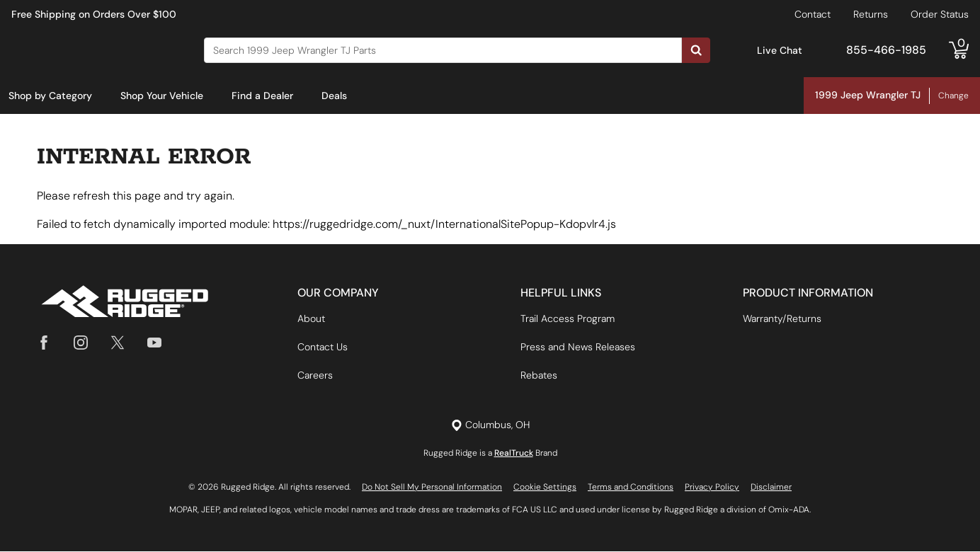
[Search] (443, 50)
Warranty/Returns (782, 319)
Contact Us (323, 347)
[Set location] (490, 426)
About (311, 319)
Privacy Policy (712, 488)
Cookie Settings (545, 488)
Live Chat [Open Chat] (780, 50)
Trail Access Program (568, 319)
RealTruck (514, 454)
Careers (315, 376)
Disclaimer (771, 488)
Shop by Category (50, 96)
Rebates (539, 376)
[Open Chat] (742, 51)
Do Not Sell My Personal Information (432, 488)
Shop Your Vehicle (162, 96)
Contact (813, 14)
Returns (871, 14)
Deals (334, 96)
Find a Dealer (262, 96)
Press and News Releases (578, 347)
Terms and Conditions (631, 488)
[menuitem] (50, 96)
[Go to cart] (959, 50)
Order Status (940, 14)
